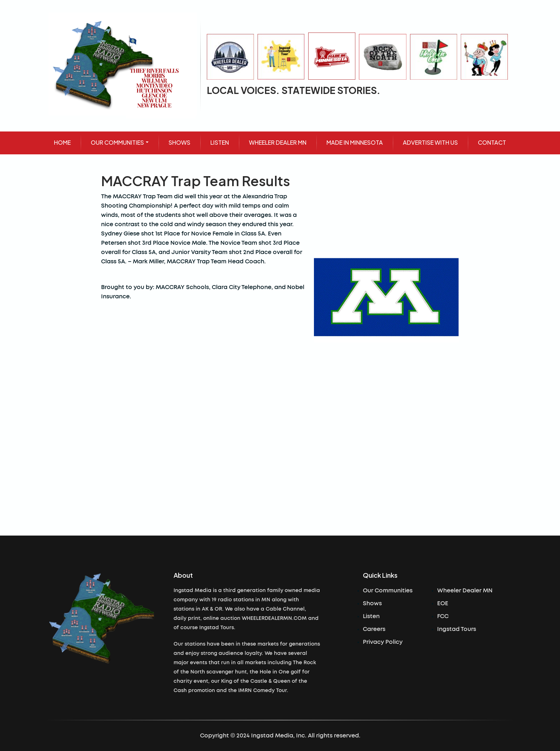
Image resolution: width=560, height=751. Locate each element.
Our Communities (388, 591)
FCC (443, 616)
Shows (372, 603)
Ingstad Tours (457, 629)
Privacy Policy (383, 642)
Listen (371, 616)
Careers (374, 629)
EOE (443, 603)
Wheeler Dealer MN (465, 591)
